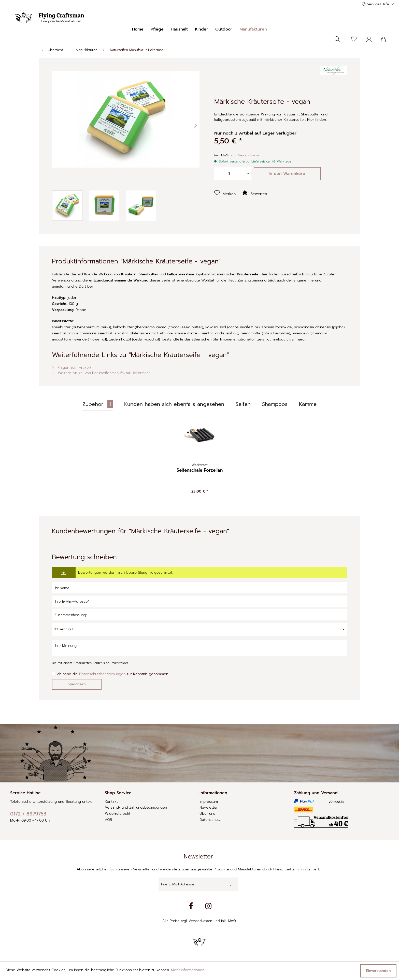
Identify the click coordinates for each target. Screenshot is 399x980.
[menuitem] (138, 29)
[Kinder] (202, 29)
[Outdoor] (224, 29)
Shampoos (275, 404)
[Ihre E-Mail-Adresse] (199, 601)
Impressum (209, 802)
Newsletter (209, 807)
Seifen (243, 404)
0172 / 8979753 (28, 814)
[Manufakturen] (253, 29)
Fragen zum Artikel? (72, 368)
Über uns (207, 814)
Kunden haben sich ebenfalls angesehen (174, 404)
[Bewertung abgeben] (199, 629)
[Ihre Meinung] (199, 648)
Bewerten (254, 193)
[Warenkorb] (386, 39)
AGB (108, 820)
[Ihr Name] (199, 588)
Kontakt (111, 802)
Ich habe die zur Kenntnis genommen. (113, 674)
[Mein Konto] (370, 39)
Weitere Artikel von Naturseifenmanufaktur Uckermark (101, 373)
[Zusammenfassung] (199, 615)
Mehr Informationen (188, 970)
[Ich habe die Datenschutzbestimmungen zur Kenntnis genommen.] (54, 673)
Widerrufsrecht (118, 814)
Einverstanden (378, 971)
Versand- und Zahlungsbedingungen (136, 807)
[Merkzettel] (354, 39)
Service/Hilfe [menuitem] (376, 4)
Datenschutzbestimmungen (102, 674)
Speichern (77, 684)
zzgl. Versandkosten (245, 155)
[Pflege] (157, 29)
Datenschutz (210, 820)
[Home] (138, 29)
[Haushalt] (179, 29)
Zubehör (98, 404)
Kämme (308, 404)
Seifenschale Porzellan (200, 468)
